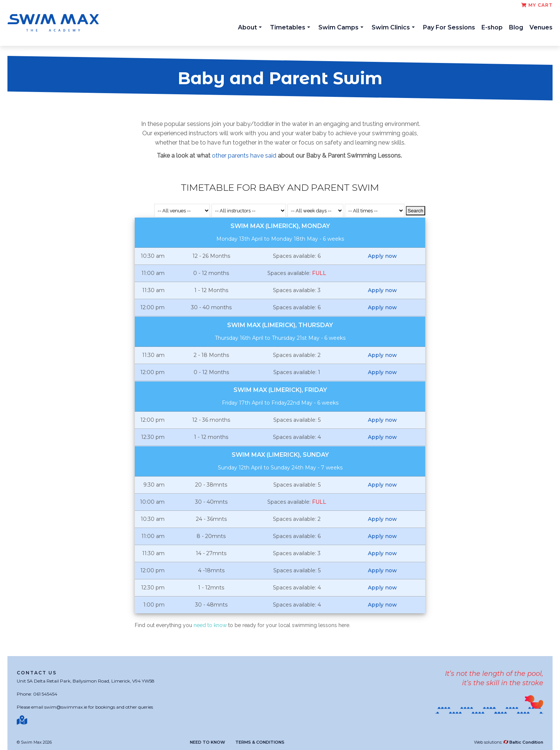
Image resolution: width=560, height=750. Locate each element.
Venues (541, 27)
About (250, 27)
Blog (516, 27)
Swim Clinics (393, 27)
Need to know (208, 742)
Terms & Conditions (260, 742)
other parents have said (244, 156)
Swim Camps (341, 27)
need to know (209, 625)
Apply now (382, 256)
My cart (537, 5)
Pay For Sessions (449, 27)
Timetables (290, 27)
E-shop (492, 27)
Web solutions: (509, 742)
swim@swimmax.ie (66, 707)
